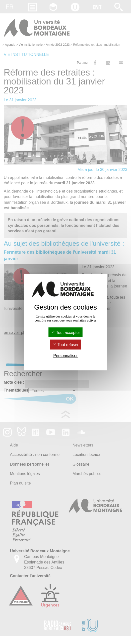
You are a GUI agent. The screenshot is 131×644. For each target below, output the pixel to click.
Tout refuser (66, 345)
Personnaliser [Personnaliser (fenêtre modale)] (65, 355)
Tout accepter (65, 333)
